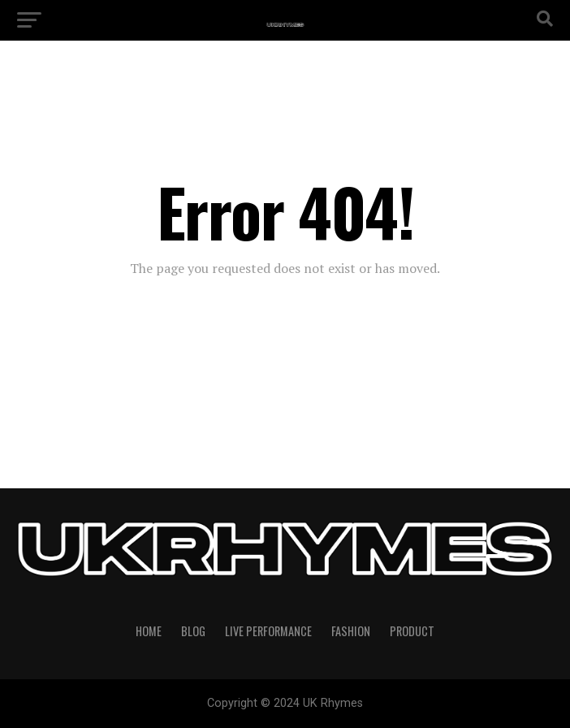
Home (149, 631)
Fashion (351, 631)
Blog (193, 631)
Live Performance (268, 631)
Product (412, 631)
